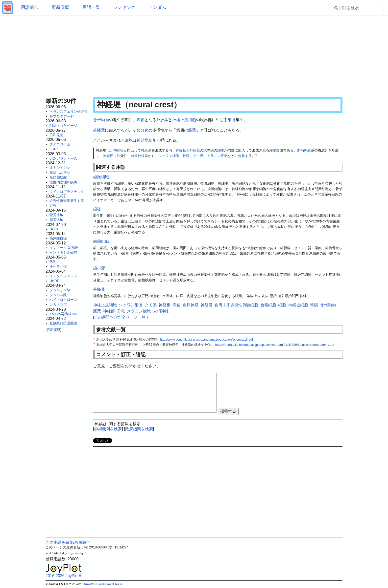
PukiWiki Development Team (103, 584)
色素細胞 (268, 305)
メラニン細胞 (217, 156)
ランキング (124, 7)
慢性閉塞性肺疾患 (63, 182)
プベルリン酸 (60, 290)
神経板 (119, 150)
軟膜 (186, 156)
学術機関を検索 (108, 429)
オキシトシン (60, 168)
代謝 (53, 262)
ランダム (157, 7)
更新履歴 (60, 7)
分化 (145, 130)
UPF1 (54, 229)
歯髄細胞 (101, 177)
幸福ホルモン (60, 173)
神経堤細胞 (146, 140)
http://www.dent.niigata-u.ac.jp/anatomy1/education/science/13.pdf (207, 339)
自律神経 (138, 156)
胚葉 (192, 130)
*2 (256, 155)
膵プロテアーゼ (62, 116)
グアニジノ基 (60, 144)
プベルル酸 (58, 295)
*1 (245, 129)
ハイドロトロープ (63, 300)
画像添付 (82, 542)
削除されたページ (63, 126)
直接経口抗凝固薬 (63, 323)
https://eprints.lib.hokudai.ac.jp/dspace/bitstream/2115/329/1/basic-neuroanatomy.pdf (275, 345)
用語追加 (30, 7)
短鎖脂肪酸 (58, 177)
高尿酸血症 (58, 238)
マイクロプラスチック (67, 192)
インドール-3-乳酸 (64, 248)
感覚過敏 (56, 220)
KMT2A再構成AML (64, 314)
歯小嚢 (99, 268)
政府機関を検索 (139, 429)
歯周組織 (101, 241)
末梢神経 (304, 150)
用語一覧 (91, 7)
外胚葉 (162, 120)
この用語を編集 (59, 542)
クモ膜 (198, 156)
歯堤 (97, 209)
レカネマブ (58, 305)
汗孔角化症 (58, 266)
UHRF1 (55, 281)
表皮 (141, 120)
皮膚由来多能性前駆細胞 (236, 305)
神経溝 (146, 150)
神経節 (108, 156)
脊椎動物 (101, 120)
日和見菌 (56, 135)
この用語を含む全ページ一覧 (120, 317)
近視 (53, 206)
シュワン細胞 (169, 156)
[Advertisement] (194, 54)
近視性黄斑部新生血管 (67, 201)
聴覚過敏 (56, 215)
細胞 (232, 120)
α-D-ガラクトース (63, 158)
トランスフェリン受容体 (69, 111)
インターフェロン (63, 276)
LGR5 (54, 149)
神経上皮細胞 (184, 120)
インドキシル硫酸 (63, 252)
